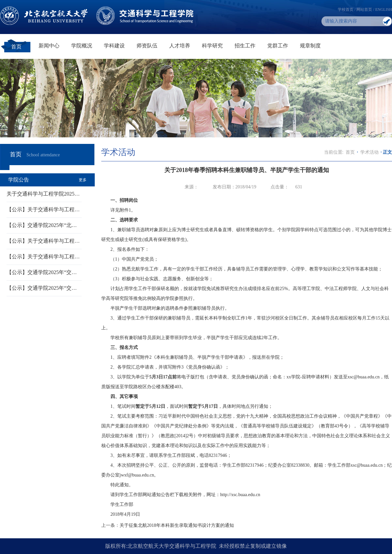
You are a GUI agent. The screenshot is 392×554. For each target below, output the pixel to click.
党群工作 (278, 46)
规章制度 (310, 46)
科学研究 (212, 46)
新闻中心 (49, 46)
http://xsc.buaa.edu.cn (240, 495)
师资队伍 (147, 46)
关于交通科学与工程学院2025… (43, 194)
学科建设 (114, 46)
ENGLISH (384, 9)
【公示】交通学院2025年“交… (42, 272)
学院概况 (82, 46)
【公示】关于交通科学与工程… (43, 209)
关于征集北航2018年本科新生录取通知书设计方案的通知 (177, 525)
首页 (16, 47)
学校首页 (346, 9)
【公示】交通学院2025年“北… (42, 225)
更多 (83, 180)
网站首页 (364, 9)
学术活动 (369, 152)
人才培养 (180, 46)
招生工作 (245, 46)
